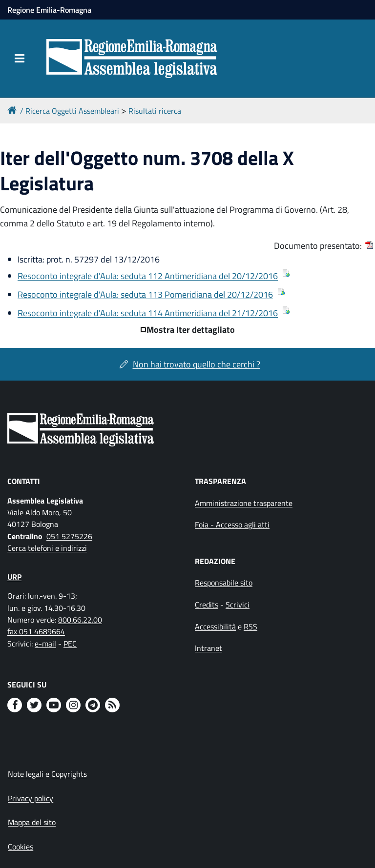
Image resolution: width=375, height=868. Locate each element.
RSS (250, 626)
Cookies (21, 847)
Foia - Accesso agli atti (232, 525)
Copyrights (69, 774)
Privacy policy (31, 798)
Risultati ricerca (155, 111)
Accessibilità (215, 626)
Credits (207, 605)
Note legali (26, 774)
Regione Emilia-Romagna (49, 10)
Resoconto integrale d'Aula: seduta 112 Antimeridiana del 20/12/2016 (148, 276)
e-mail (45, 644)
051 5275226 (69, 536)
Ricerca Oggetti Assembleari (72, 111)
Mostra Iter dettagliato (191, 330)
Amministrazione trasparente (244, 503)
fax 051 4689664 (36, 631)
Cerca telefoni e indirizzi (47, 548)
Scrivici (238, 605)
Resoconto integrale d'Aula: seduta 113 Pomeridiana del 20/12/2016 (145, 294)
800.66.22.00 (80, 620)
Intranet (208, 648)
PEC (70, 644)
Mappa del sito (32, 822)
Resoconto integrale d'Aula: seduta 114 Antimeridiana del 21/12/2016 (148, 313)
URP (14, 577)
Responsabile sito (224, 583)
